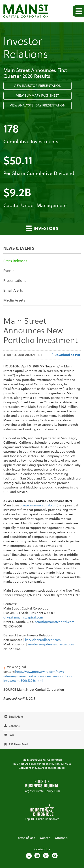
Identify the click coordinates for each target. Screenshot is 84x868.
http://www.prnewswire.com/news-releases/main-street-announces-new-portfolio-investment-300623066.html (38, 676)
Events (9, 271)
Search (45, 838)
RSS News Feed (18, 745)
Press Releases (15, 261)
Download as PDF (66, 355)
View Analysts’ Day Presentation (38, 106)
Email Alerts (13, 291)
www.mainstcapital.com (40, 506)
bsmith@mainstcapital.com (55, 622)
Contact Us (42, 849)
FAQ (11, 735)
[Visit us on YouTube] (55, 856)
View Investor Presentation (38, 86)
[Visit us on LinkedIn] (46, 856)
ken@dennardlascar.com (43, 640)
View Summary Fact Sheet (38, 96)
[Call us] (29, 856)
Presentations (15, 281)
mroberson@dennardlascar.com (51, 644)
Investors (42, 228)
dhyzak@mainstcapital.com (23, 618)
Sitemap (61, 838)
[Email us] (37, 856)
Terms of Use (26, 838)
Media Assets (14, 301)
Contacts (14, 726)
